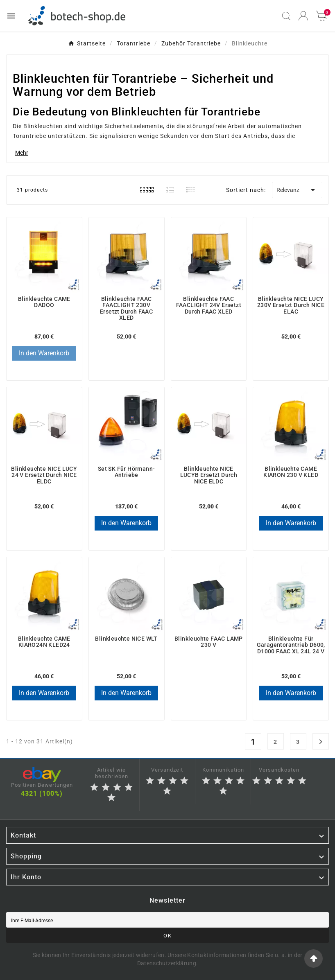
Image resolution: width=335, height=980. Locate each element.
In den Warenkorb (44, 353)
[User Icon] (303, 16)
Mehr (22, 153)
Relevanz (297, 190)
